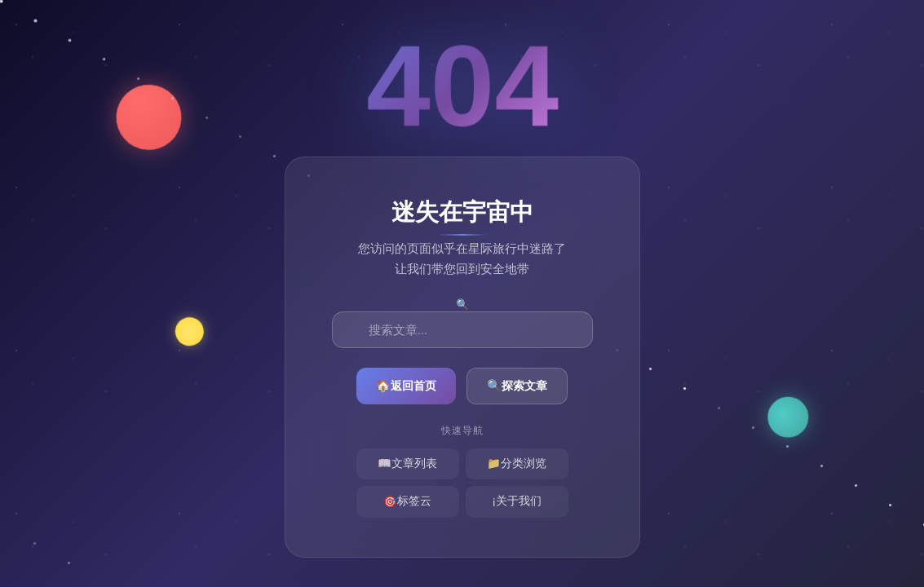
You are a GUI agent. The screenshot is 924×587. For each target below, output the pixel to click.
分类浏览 (517, 464)
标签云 (407, 503)
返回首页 (406, 386)
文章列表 (407, 464)
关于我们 (516, 503)
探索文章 (517, 386)
